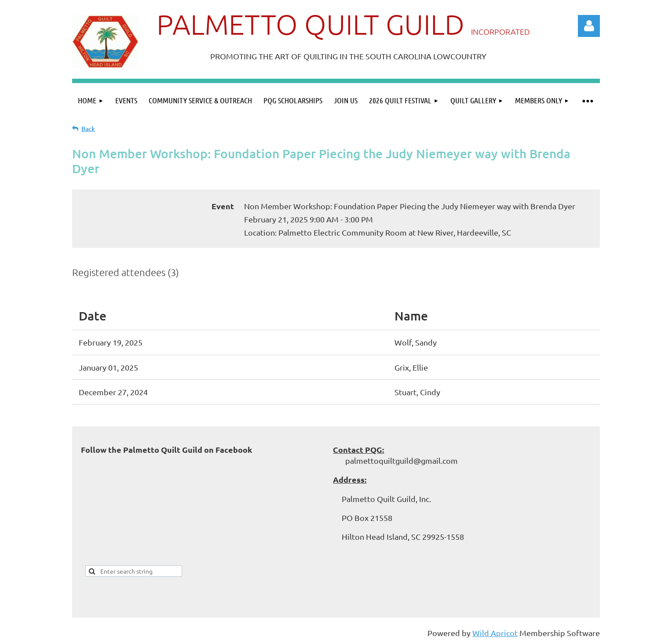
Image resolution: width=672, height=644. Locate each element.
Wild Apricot (495, 633)
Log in (589, 26)
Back (88, 129)
